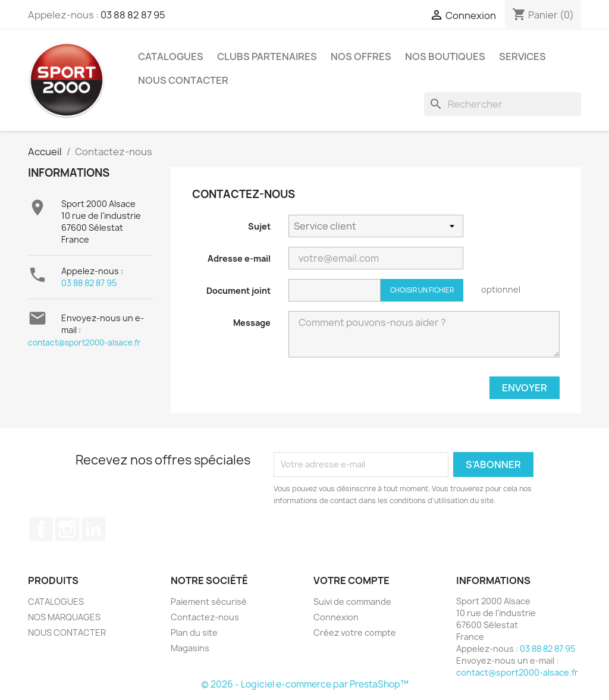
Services (522, 56)
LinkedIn (93, 529)
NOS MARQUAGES (64, 617)
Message (252, 323)
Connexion (336, 617)
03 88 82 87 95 (133, 15)
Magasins (190, 648)
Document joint (238, 291)
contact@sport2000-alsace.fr (84, 343)
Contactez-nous (205, 617)
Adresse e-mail (239, 258)
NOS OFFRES (361, 56)
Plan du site (194, 632)
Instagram (67, 529)
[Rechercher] (503, 104)
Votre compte (351, 580)
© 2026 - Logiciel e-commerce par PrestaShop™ (305, 684)
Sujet (259, 226)
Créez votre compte (355, 632)
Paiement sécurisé (209, 602)
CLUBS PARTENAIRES (267, 56)
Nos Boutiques (445, 56)
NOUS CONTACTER (183, 80)
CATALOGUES (171, 56)
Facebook (41, 529)
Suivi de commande (352, 602)
